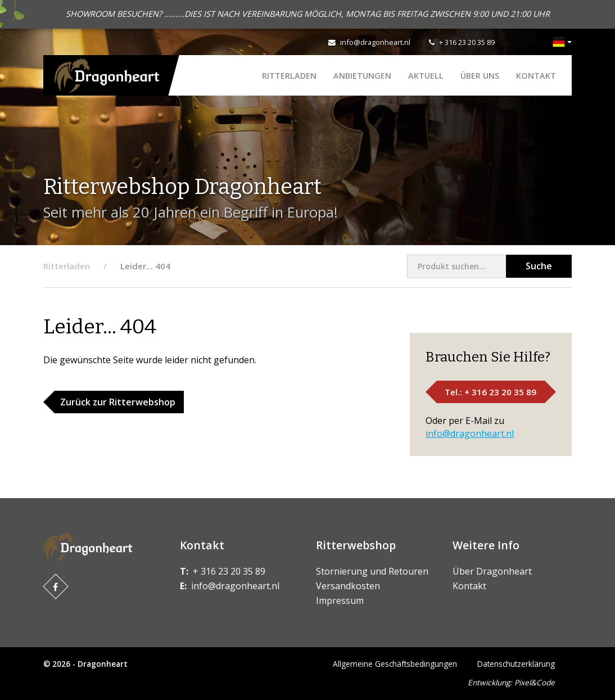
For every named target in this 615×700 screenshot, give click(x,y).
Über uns (480, 76)
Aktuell (426, 76)
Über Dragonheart (492, 571)
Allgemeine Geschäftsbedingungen (395, 664)
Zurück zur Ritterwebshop (118, 402)
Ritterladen (289, 76)
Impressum (340, 600)
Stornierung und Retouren (372, 571)
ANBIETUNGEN (362, 76)
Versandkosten (348, 586)
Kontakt (536, 76)
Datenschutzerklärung (516, 664)
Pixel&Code (535, 682)
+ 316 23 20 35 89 (467, 42)
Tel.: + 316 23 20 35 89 (490, 392)
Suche (539, 266)
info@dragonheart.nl (375, 42)
